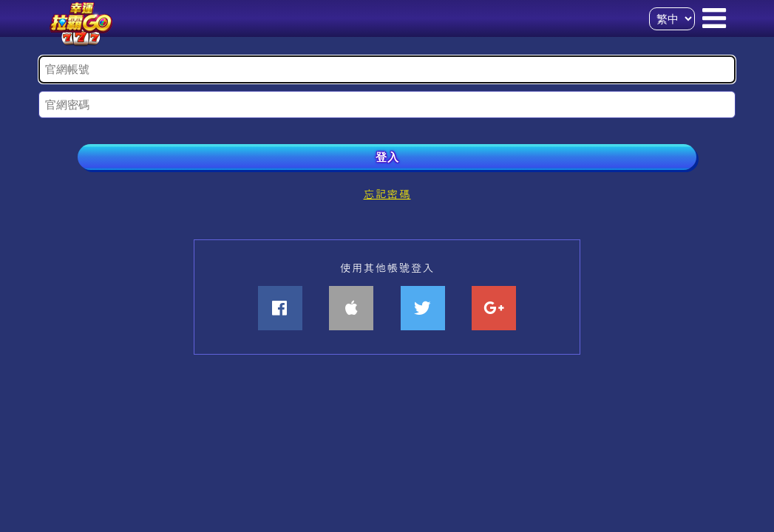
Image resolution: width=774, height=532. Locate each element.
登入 (387, 157)
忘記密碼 (387, 193)
